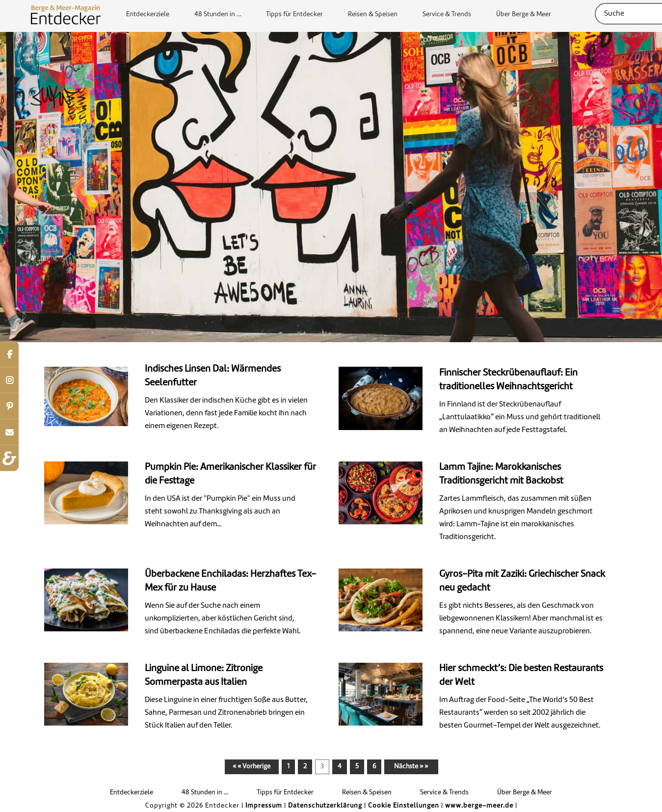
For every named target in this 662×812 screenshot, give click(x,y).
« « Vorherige (252, 767)
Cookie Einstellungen (404, 806)
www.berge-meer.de (479, 806)
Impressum (264, 806)
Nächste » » (411, 767)
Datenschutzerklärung (325, 806)
